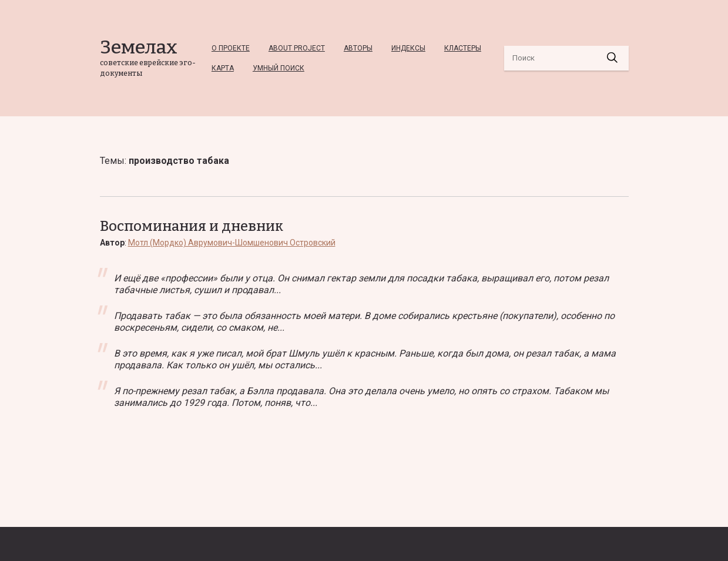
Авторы (358, 48)
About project (297, 48)
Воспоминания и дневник (192, 226)
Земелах (139, 47)
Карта (223, 68)
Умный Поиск (279, 68)
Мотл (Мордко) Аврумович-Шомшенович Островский (232, 243)
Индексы (408, 48)
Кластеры (463, 48)
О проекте (231, 48)
